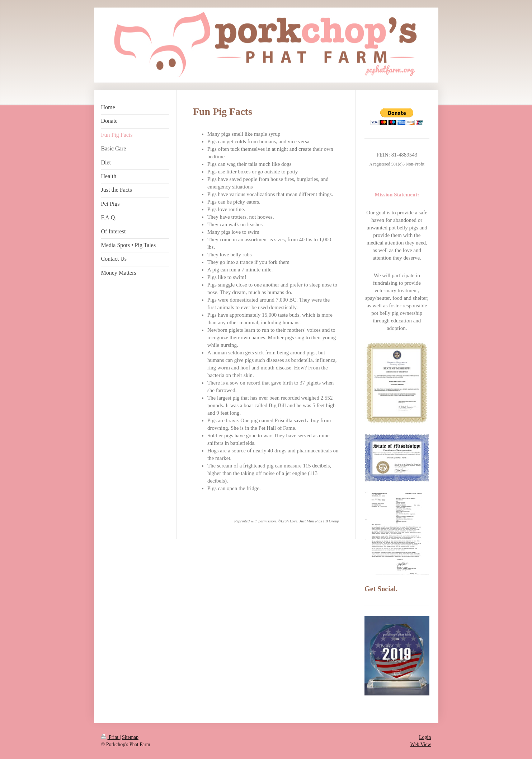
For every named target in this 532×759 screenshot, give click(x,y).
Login (425, 737)
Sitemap (130, 737)
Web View (420, 744)
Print (110, 737)
